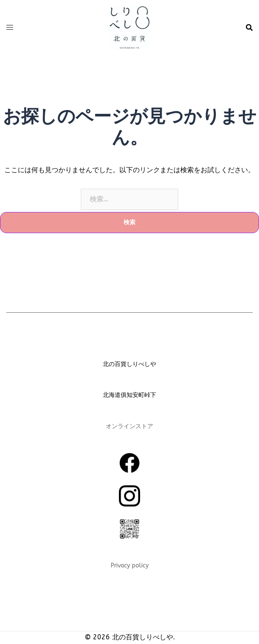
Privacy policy (130, 566)
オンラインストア (129, 426)
